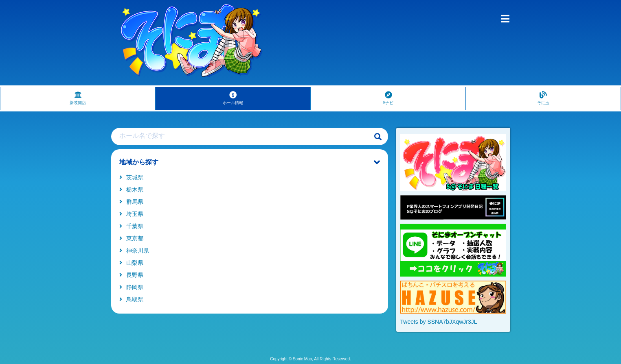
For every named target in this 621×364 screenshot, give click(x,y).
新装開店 (78, 98)
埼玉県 (131, 214)
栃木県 (131, 190)
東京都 (131, 238)
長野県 (131, 275)
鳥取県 (131, 299)
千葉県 (131, 226)
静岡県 (131, 287)
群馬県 (131, 202)
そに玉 (543, 98)
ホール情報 (233, 98)
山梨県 (131, 263)
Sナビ (388, 98)
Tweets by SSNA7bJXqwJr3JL (439, 322)
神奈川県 (134, 251)
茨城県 (131, 177)
